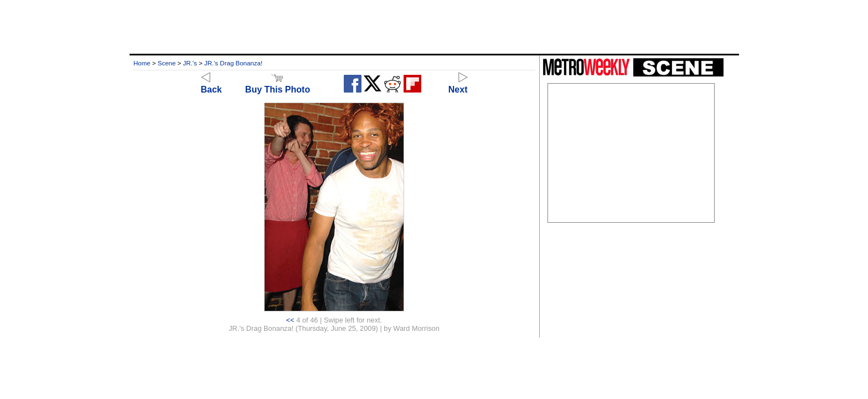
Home (142, 63)
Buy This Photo (278, 85)
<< (290, 320)
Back (211, 85)
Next (458, 85)
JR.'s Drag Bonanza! (233, 63)
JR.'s (190, 63)
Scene (167, 63)
